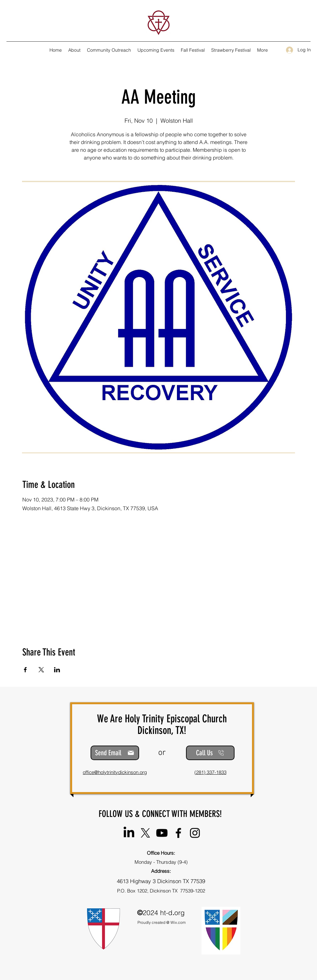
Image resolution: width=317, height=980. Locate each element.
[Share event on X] (41, 670)
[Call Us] (210, 753)
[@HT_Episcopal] (145, 833)
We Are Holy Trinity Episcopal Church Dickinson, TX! (162, 724)
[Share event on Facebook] (25, 670)
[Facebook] (178, 833)
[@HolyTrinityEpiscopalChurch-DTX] (162, 833)
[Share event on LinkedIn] (57, 670)
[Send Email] (115, 753)
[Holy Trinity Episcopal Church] (129, 833)
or (162, 753)
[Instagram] (195, 833)
